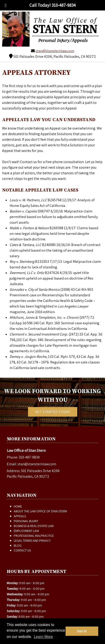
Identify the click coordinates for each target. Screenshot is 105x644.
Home (18, 506)
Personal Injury (26, 521)
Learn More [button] (43, 637)
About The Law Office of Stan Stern (40, 511)
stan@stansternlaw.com (55, 51)
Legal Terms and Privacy (32, 541)
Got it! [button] (82, 631)
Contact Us (22, 550)
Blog (18, 545)
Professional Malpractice (34, 536)
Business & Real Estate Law (34, 526)
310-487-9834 (29, 457)
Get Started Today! (53, 412)
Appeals (20, 516)
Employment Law (26, 531)
